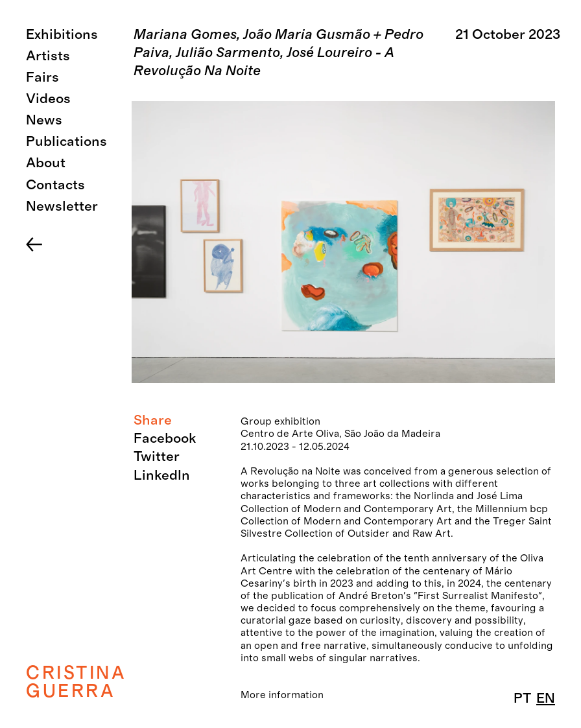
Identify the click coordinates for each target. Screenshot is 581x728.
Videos (48, 99)
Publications (66, 142)
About (46, 163)
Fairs (42, 77)
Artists (48, 56)
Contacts (55, 185)
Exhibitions (62, 35)
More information (282, 695)
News (44, 120)
